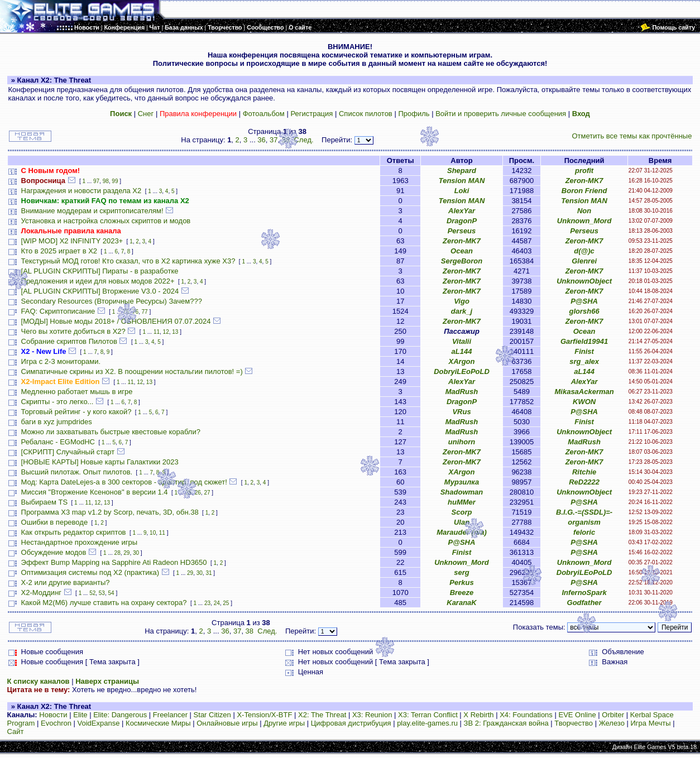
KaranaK (461, 603)
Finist (584, 351)
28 (118, 553)
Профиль (414, 114)
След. (303, 140)
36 (261, 140)
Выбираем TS (45, 502)
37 (274, 140)
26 (198, 493)
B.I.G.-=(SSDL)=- (584, 512)
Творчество (574, 723)
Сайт (16, 731)
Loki (462, 191)
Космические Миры (158, 723)
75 (126, 312)
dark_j (462, 311)
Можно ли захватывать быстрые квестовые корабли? (111, 432)
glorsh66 (584, 311)
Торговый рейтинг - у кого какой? (76, 412)
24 (217, 603)
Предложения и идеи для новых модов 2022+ (98, 281)
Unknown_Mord (584, 221)
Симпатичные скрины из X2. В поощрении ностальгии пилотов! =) (132, 371)
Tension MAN (462, 181)
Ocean (462, 251)
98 (106, 181)
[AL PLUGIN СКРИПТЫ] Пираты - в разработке (100, 271)
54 (111, 593)
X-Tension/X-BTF (264, 715)
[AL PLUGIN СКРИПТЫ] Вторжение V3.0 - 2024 (100, 291)
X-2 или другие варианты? (66, 582)
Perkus (461, 582)
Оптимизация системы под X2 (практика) (90, 572)
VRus (461, 412)
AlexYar (462, 211)
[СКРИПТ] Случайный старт (68, 452)
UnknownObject (584, 281)
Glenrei (584, 261)
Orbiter (613, 715)
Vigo (462, 301)
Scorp (462, 512)
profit (584, 171)
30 (136, 553)
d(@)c (584, 251)
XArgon (462, 361)
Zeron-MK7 (584, 181)
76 (135, 312)
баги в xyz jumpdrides (57, 422)
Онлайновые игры (227, 723)
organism (584, 522)
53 (102, 593)
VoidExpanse (99, 723)
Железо (612, 723)
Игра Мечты (651, 723)
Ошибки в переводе (55, 522)
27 (207, 493)
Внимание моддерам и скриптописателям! (92, 211)
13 (175, 332)
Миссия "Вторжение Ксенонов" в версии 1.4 (95, 492)
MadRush (462, 392)
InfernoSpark (584, 593)
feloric (584, 532)
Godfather (584, 603)
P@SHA (584, 301)
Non (584, 211)
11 (157, 332)
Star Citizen (212, 715)
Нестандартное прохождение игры (79, 542)
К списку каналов (39, 681)
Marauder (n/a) (462, 532)
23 (207, 603)
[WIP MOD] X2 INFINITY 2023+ (72, 241)
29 (126, 553)
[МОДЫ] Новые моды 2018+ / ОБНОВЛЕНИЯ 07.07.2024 (116, 321)
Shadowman (462, 492)
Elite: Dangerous (120, 715)
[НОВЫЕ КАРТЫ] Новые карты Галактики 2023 (100, 462)
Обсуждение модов (54, 552)
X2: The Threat (322, 715)
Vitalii (462, 341)
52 (92, 593)
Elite (80, 715)
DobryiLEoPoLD (462, 371)
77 (145, 312)
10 (153, 533)
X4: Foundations (526, 715)
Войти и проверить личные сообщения (501, 114)
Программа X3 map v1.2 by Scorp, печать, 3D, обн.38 (110, 512)
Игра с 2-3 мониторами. (61, 361)
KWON (584, 402)
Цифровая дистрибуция (351, 723)
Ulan (462, 522)
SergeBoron (462, 261)
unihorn (462, 442)
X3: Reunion (372, 715)
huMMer (462, 502)
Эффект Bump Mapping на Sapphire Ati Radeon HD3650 (114, 562)
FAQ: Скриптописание (58, 311)
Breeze (462, 593)
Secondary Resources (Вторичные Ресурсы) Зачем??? (112, 301)
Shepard (462, 171)
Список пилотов (366, 114)
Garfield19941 (584, 341)
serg (461, 572)
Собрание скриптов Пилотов (69, 341)
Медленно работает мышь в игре (77, 392)
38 (286, 140)
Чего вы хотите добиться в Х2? (73, 331)
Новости (53, 715)
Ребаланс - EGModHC (58, 442)
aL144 (462, 351)
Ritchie (584, 472)
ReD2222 (584, 482)
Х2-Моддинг (42, 593)
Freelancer (170, 715)
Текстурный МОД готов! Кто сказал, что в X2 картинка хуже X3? (128, 261)
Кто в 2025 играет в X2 (59, 251)
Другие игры (284, 723)
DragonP (462, 221)
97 (96, 181)
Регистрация (311, 114)
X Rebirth (478, 715)
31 (208, 573)
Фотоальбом (264, 114)
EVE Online (577, 715)
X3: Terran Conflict (428, 715)
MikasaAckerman (584, 392)
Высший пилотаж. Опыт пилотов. (77, 472)
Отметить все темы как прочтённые (632, 136)
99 (115, 181)
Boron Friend (584, 191)
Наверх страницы (107, 681)
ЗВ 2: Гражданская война (506, 723)
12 (166, 332)
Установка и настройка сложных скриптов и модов (106, 221)
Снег (146, 114)
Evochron (56, 723)
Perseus (462, 231)
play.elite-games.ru (427, 723)
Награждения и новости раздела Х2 (81, 191)
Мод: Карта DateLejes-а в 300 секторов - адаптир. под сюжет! (124, 482)
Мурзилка (462, 482)
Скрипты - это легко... (57, 402)
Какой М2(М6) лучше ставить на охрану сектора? (104, 603)
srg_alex (584, 361)
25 (188, 493)
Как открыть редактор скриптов (74, 532)
